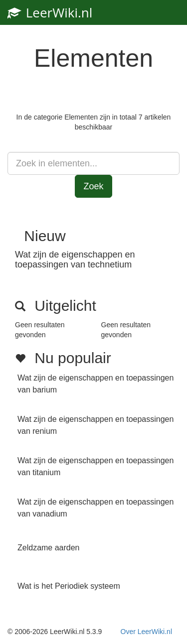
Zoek (93, 186)
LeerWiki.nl (50, 12)
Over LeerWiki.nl (146, 632)
